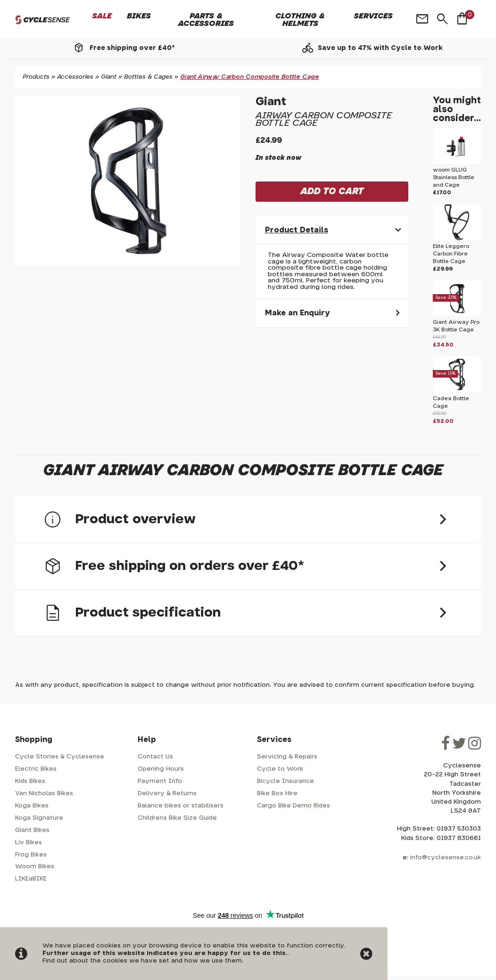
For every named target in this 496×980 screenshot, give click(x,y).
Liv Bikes (29, 843)
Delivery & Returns (167, 794)
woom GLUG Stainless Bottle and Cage (454, 177)
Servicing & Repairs (287, 757)
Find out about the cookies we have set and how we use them (142, 961)
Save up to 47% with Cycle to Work (380, 48)
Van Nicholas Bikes (44, 794)
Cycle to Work (280, 769)
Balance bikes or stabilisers (181, 806)
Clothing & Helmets (300, 20)
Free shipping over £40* (132, 48)
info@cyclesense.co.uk (446, 858)
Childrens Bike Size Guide (177, 818)
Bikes (139, 16)
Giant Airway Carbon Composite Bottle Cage (250, 77)
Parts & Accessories (206, 20)
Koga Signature (39, 818)
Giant (109, 77)
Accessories (75, 77)
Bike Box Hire (277, 794)
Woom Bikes (35, 867)
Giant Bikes (32, 830)
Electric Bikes (36, 769)
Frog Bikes (31, 855)
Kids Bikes (30, 781)
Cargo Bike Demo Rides (293, 806)
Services (373, 16)
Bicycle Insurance (285, 781)
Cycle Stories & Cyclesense (60, 757)
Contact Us (155, 757)
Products (36, 77)
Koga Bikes (32, 806)
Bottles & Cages (148, 77)
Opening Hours (161, 769)
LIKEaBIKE (31, 879)
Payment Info (160, 781)
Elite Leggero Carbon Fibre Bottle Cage (451, 254)
